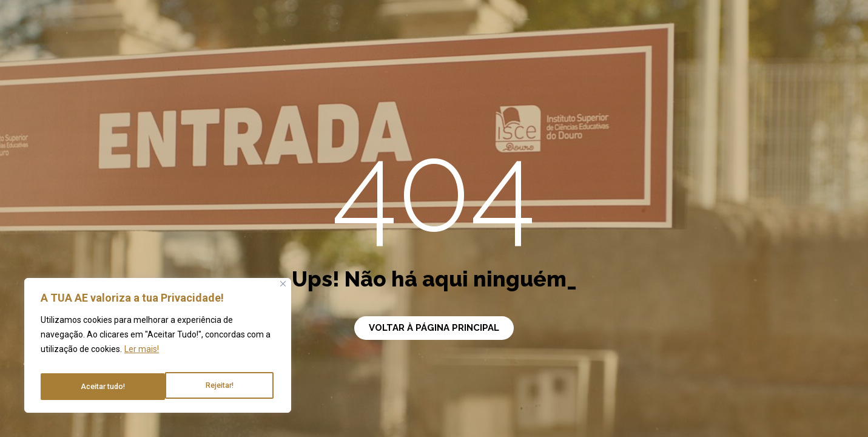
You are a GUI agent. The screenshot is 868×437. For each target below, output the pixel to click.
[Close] (283, 291)
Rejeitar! (94, 387)
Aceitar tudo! (213, 387)
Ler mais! (142, 356)
